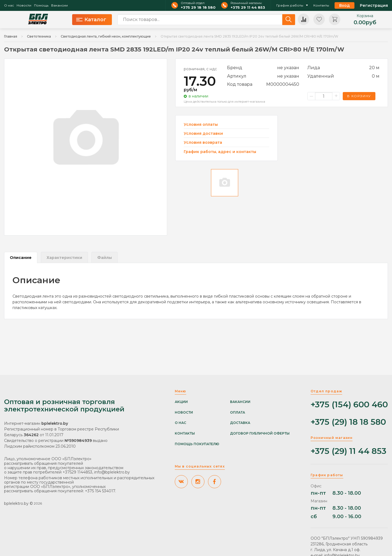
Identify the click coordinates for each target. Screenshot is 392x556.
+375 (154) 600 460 (349, 405)
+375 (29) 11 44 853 (348, 451)
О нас (9, 5)
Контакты (321, 5)
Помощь (41, 5)
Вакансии (59, 5)
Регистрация (374, 5)
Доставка (240, 423)
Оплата (238, 413)
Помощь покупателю (197, 444)
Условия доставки (203, 134)
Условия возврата (203, 143)
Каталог (91, 20)
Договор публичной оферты (260, 433)
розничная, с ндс (200, 69)
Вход (344, 5)
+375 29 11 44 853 (248, 7)
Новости (24, 5)
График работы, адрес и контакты (220, 152)
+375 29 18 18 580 (198, 7)
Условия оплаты (201, 125)
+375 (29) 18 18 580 (348, 422)
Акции (181, 402)
